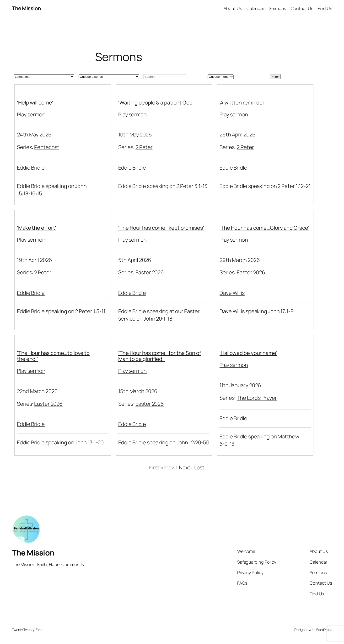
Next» (186, 467)
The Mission (27, 8)
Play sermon (31, 114)
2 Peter (144, 147)
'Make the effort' (37, 228)
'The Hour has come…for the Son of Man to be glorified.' (160, 356)
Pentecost (47, 147)
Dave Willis (232, 293)
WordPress (324, 630)
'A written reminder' (243, 103)
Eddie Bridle (31, 168)
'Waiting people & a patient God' (156, 103)
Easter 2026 (150, 272)
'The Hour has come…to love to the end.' (53, 356)
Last (199, 467)
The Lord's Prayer (257, 398)
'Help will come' (35, 103)
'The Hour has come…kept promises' (161, 228)
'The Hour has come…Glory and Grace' (264, 228)
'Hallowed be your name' (248, 353)
